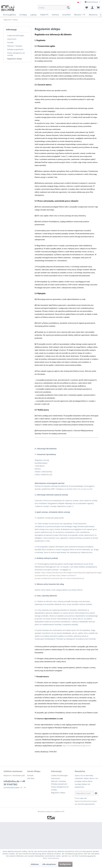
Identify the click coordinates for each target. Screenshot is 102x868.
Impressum (12, 39)
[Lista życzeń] (86, 8)
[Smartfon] (67, 15)
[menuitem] (54, 9)
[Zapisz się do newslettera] (96, 793)
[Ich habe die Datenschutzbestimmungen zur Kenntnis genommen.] (76, 798)
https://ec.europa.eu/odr (83, 489)
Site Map (31, 778)
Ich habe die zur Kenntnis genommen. (86, 801)
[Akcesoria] (93, 15)
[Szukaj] (68, 8)
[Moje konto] (92, 8)
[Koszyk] (98, 8)
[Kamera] (55, 15)
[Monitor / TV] (80, 15)
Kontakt (10, 42)
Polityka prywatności (15, 49)
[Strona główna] (9, 15)
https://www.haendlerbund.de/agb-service (77, 746)
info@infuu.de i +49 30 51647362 (14, 783)
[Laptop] (33, 15)
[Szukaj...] (54, 8)
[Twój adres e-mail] (84, 793)
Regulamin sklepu (15, 59)
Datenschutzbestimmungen (86, 801)
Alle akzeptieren (49, 864)
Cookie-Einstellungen (16, 35)
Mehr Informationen (51, 858)
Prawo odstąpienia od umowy (16, 54)
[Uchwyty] (23, 15)
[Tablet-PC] (44, 15)
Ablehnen (35, 864)
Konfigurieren (65, 864)
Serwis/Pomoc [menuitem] (92, 2)
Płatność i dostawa (15, 46)
